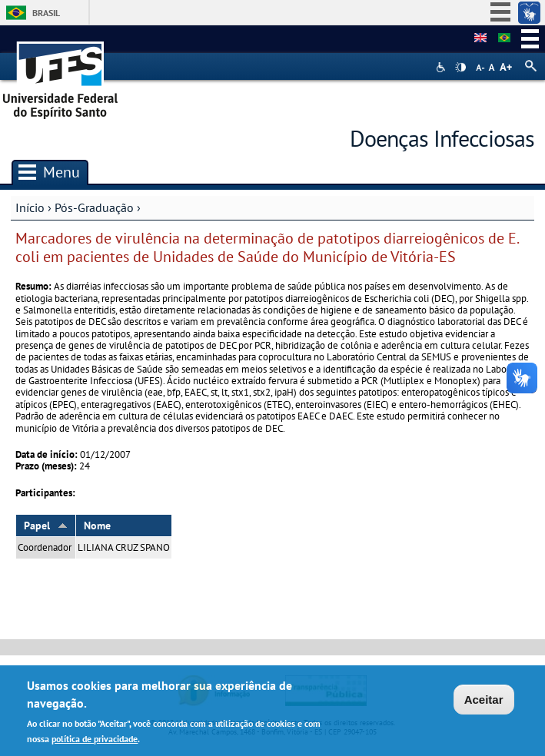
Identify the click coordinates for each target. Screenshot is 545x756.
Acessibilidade (442, 67)
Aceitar (484, 702)
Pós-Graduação (94, 207)
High (460, 68)
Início (30, 207)
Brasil (46, 13)
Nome (97, 526)
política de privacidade (95, 741)
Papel (46, 526)
